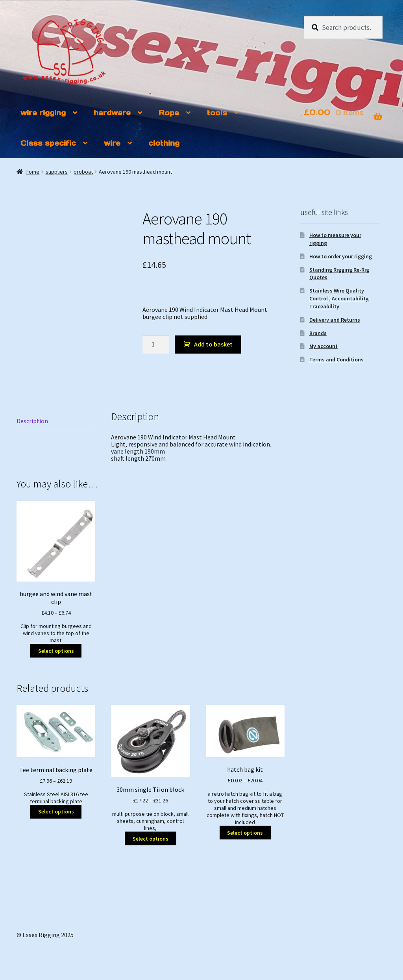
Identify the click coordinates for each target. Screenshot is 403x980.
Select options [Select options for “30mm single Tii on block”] (151, 839)
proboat (83, 172)
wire (112, 143)
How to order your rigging (341, 256)
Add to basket (213, 344)
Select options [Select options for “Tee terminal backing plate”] (56, 811)
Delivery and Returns (335, 320)
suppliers (57, 172)
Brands (318, 333)
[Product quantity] (156, 345)
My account (324, 346)
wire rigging (43, 113)
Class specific (48, 143)
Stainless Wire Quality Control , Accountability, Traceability (339, 298)
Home (32, 172)
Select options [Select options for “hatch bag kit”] (245, 833)
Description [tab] (32, 421)
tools (217, 113)
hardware (112, 113)
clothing (164, 143)
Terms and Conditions (336, 359)
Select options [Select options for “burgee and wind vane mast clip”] (56, 651)
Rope (169, 113)
